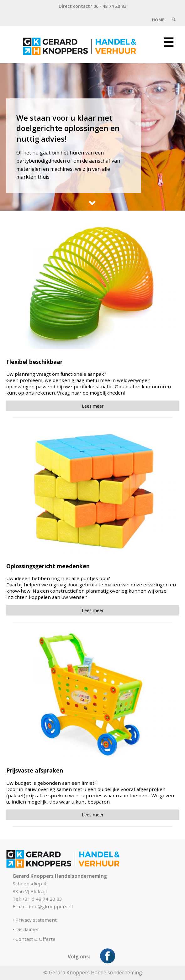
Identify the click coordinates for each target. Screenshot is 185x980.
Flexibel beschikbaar (34, 362)
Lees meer (93, 406)
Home (158, 20)
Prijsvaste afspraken (35, 770)
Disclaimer (27, 929)
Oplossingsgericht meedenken (48, 566)
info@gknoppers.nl (51, 906)
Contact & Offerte (35, 939)
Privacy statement (36, 920)
